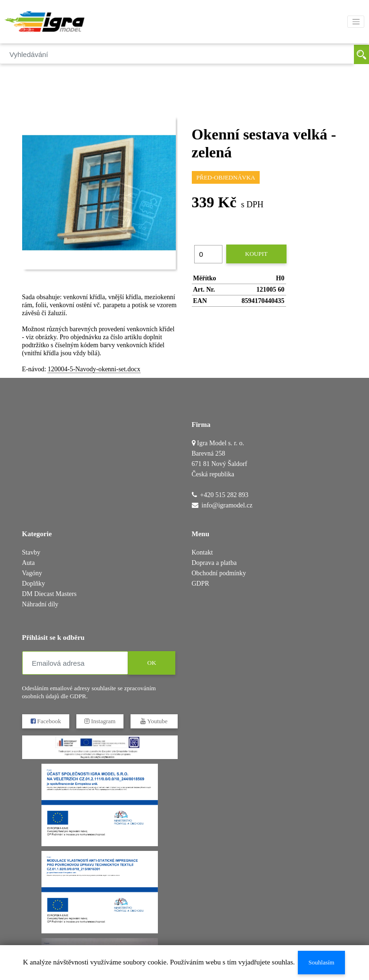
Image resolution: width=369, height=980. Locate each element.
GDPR (201, 584)
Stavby (31, 552)
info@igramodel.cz (227, 505)
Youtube (154, 721)
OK (152, 663)
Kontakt (202, 552)
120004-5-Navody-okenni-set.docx (94, 369)
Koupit (256, 254)
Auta (29, 563)
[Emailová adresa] (75, 663)
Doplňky (34, 584)
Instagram (99, 721)
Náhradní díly (40, 604)
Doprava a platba (214, 563)
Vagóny (32, 573)
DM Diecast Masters (49, 594)
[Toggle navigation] (356, 22)
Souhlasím (321, 962)
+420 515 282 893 (224, 495)
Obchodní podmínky (219, 573)
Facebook (45, 721)
